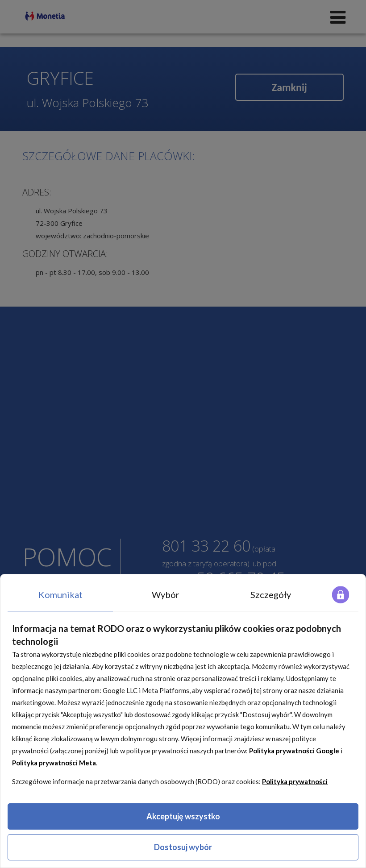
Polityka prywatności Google (294, 751)
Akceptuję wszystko (183, 816)
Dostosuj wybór (183, 847)
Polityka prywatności (295, 781)
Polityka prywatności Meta (54, 763)
